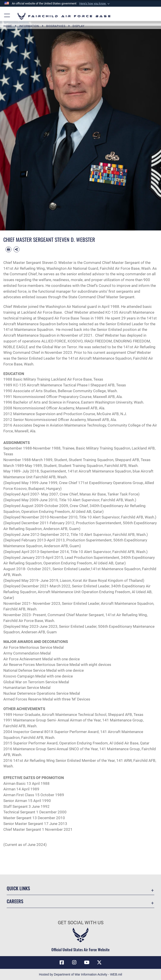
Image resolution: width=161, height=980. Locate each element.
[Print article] (8, 249)
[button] (95, 4)
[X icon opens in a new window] (99, 962)
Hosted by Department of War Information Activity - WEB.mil (80, 974)
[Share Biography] (17, 249)
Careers (15, 901)
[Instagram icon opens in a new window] (74, 962)
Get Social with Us (81, 923)
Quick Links (18, 888)
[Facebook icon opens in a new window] (62, 962)
